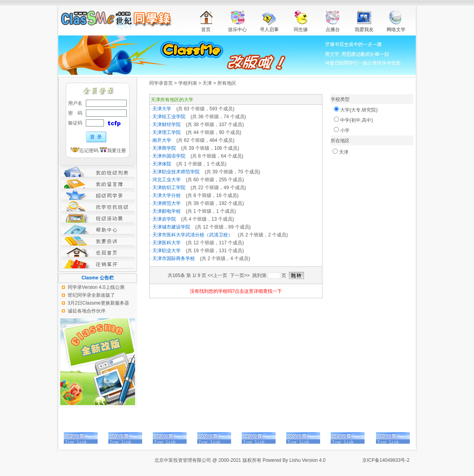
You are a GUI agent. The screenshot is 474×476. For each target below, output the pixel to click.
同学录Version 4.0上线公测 (96, 287)
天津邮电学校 (167, 211)
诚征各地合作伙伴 (87, 311)
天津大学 (162, 109)
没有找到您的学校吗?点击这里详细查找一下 (236, 291)
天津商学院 (164, 148)
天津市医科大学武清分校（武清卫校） (193, 235)
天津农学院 (164, 219)
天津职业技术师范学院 (176, 172)
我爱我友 (364, 30)
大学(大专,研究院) (359, 110)
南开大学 (162, 140)
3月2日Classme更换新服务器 (98, 303)
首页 (206, 30)
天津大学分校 (167, 195)
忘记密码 (90, 151)
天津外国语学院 (169, 156)
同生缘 (301, 30)
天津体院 (162, 164)
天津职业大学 (167, 251)
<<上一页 (217, 275)
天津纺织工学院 (169, 188)
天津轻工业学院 (169, 117)
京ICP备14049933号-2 (386, 460)
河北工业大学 (167, 180)
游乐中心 (237, 30)
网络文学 (396, 30)
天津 (207, 83)
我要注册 (113, 151)
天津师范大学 (167, 203)
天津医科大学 (167, 243)
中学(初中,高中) (356, 120)
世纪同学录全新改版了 (91, 295)
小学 (345, 130)
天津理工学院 (167, 132)
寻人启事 (269, 30)
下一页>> (240, 275)
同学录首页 (161, 83)
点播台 (333, 30)
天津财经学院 (167, 125)
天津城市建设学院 (171, 227)
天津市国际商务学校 (174, 258)
